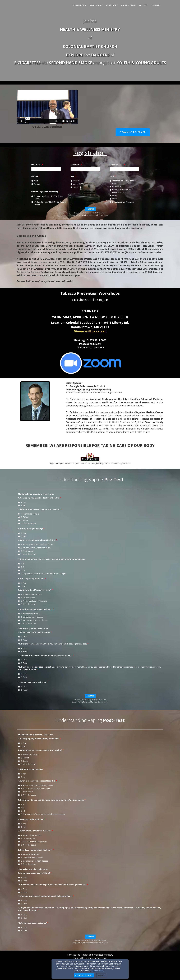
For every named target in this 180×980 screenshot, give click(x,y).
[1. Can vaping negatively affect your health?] (19, 502)
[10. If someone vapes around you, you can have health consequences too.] (19, 889)
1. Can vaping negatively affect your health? (39, 498)
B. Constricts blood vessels (31, 617)
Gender (35, 176)
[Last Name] (85, 169)
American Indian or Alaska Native (122, 182)
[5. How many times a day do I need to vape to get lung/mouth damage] (19, 805)
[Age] (71, 181)
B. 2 (21, 567)
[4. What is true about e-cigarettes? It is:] (19, 545)
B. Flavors (24, 517)
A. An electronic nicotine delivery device (36, 545)
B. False (23, 640)
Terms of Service (97, 215)
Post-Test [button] (156, 5)
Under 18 (76, 187)
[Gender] (32, 181)
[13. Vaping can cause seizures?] (19, 687)
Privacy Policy (83, 215)
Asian (113, 199)
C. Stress (23, 520)
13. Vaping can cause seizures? (32, 682)
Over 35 (75, 181)
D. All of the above (27, 523)
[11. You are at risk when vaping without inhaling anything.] (19, 901)
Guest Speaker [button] (128, 5)
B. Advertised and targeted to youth (34, 788)
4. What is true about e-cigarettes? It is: (37, 540)
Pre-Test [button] (143, 5)
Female (36, 184)
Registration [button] (79, 5)
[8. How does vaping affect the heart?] (19, 614)
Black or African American (122, 202)
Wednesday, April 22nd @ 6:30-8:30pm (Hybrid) (49, 203)
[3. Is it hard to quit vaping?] (19, 533)
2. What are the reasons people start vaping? (39, 509)
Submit (90, 209)
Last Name (76, 165)
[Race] (110, 181)
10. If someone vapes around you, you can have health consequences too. (52, 885)
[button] (133, 132)
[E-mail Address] (124, 169)
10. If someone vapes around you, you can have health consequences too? (53, 644)
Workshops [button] (112, 5)
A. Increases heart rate (29, 614)
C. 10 (21, 570)
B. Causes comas (27, 598)
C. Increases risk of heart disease (33, 620)
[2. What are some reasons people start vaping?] (19, 755)
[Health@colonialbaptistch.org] (90, 958)
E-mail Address (117, 165)
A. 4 (21, 564)
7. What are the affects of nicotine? (35, 590)
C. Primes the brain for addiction (33, 601)
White (113, 195)
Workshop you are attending (45, 192)
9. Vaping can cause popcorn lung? (34, 632)
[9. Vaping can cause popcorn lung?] (19, 637)
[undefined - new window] (90, 363)
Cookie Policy (98, 971)
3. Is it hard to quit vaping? (31, 529)
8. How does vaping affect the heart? (35, 609)
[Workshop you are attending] (32, 196)
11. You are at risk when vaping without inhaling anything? (45, 655)
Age (72, 176)
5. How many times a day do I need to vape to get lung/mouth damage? (52, 559)
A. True (22, 637)
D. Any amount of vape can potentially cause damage (42, 573)
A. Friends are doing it (28, 514)
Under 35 (76, 184)
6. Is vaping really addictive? (31, 578)
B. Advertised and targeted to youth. (34, 548)
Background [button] (96, 5)
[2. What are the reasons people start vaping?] (19, 514)
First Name (36, 165)
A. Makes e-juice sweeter (30, 594)
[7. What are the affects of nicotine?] (19, 595)
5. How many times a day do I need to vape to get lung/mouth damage (51, 800)
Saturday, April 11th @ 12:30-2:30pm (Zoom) (48, 197)
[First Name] (46, 169)
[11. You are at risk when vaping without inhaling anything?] (19, 660)
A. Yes (22, 502)
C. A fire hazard (26, 551)
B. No (22, 505)
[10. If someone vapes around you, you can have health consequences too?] (19, 648)
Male (35, 181)
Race (112, 176)
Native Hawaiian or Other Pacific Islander (121, 191)
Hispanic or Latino (118, 187)
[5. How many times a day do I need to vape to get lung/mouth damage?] (19, 564)
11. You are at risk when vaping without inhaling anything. (45, 896)
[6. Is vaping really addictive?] (19, 583)
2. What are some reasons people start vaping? (40, 750)
